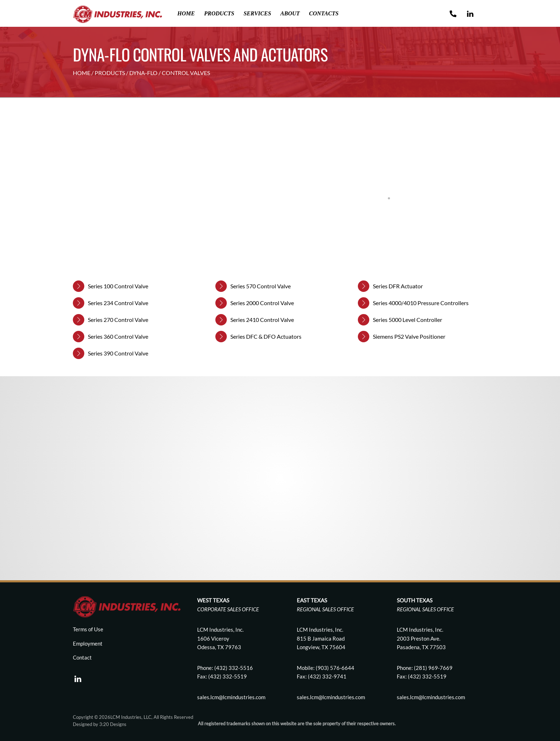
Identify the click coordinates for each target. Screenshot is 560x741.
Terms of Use (88, 629)
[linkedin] (78, 677)
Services (257, 13)
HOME (82, 73)
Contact (82, 657)
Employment (88, 643)
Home (186, 13)
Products (219, 13)
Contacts (324, 13)
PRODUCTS (110, 73)
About (290, 13)
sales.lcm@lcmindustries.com (331, 697)
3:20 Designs (113, 724)
